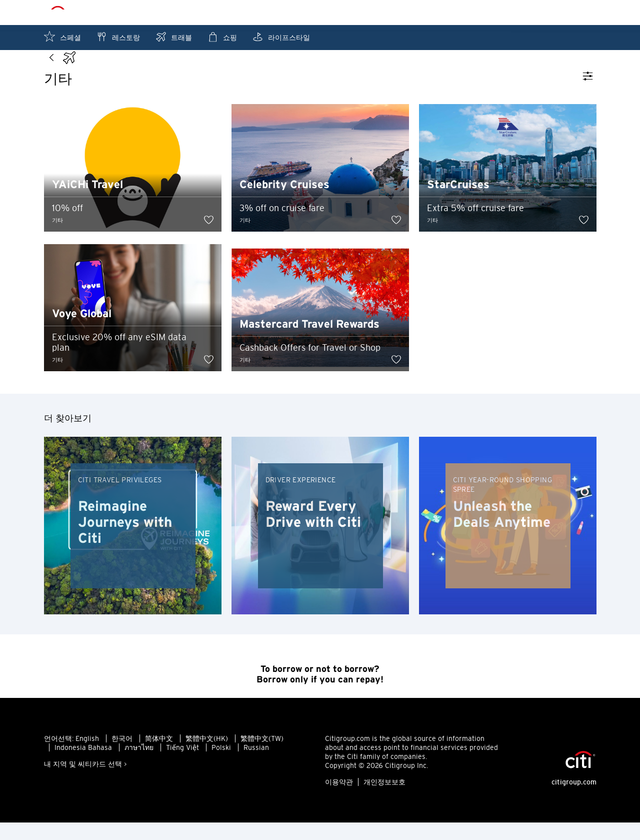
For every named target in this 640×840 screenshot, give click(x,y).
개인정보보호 (384, 799)
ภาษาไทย (139, 765)
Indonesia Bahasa (83, 765)
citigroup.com (574, 799)
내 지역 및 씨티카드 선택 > (85, 781)
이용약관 (339, 799)
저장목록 (576, 13)
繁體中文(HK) (207, 756)
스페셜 (62, 37)
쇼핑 (222, 37)
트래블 (173, 37)
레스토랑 (118, 37)
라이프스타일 (281, 37)
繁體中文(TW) (262, 756)
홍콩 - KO (341, 13)
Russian (256, 765)
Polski (221, 765)
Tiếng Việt (182, 765)
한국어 (122, 756)
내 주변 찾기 (515, 13)
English (87, 756)
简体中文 (159, 756)
